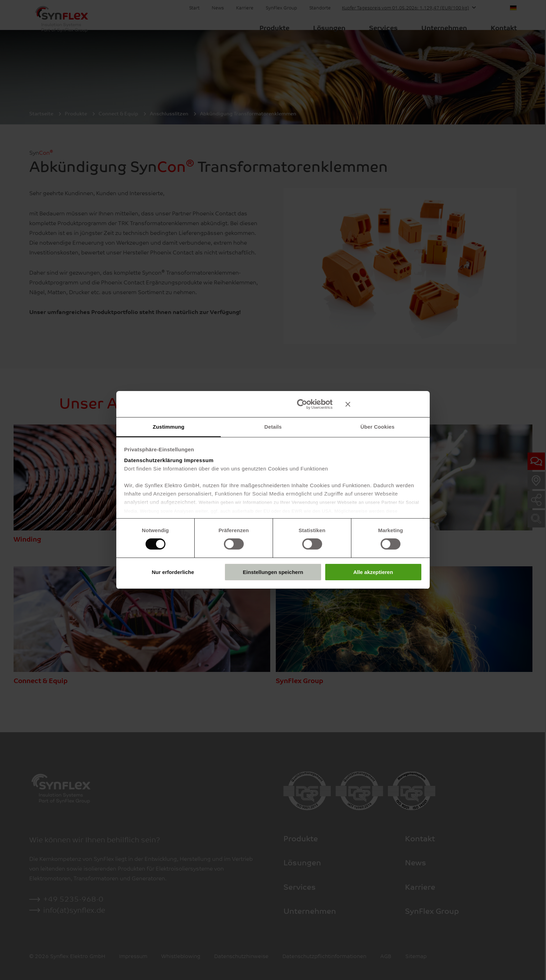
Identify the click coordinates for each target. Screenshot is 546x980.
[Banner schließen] (384, 404)
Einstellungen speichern (273, 572)
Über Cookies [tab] (377, 426)
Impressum (199, 460)
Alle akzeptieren (373, 572)
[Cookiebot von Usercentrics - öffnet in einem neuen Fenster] (302, 404)
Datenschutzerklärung (154, 460)
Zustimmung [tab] (169, 426)
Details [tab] (273, 426)
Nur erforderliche (173, 572)
